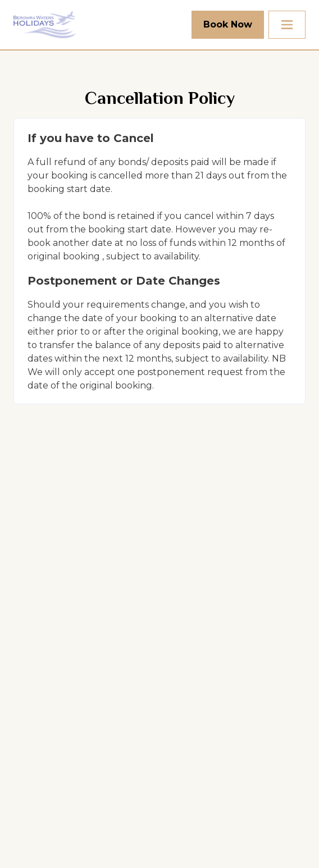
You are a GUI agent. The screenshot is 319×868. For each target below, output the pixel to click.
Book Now (228, 24)
